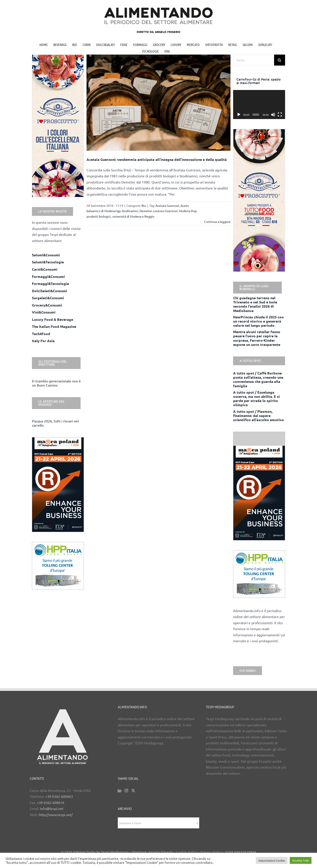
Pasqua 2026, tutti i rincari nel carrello (55, 423)
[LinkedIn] (120, 791)
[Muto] (273, 115)
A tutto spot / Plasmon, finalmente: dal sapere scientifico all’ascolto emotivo (259, 416)
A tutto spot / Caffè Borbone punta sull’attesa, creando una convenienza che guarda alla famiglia (258, 379)
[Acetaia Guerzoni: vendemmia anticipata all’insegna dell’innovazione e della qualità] (159, 103)
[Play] (239, 115)
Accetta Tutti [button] (301, 860)
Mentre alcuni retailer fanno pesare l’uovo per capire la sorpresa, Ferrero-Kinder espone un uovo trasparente (257, 338)
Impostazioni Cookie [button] (272, 860)
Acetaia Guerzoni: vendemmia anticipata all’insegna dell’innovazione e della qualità (157, 159)
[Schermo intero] (280, 115)
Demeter (146, 211)
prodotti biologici (99, 216)
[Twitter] (133, 791)
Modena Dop (188, 211)
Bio (144, 206)
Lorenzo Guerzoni (165, 211)
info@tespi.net (52, 808)
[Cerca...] (254, 60)
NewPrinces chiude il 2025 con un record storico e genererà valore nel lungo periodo (258, 321)
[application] (259, 105)
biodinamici (130, 211)
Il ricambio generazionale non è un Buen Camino (56, 383)
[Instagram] (126, 791)
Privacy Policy (211, 852)
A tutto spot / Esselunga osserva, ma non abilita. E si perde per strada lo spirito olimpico (256, 399)
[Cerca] (280, 60)
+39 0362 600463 (59, 796)
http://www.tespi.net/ (56, 815)
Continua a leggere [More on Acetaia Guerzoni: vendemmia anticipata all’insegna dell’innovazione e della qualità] (217, 222)
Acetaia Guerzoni (167, 206)
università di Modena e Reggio (133, 216)
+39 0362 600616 (51, 802)
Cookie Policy (187, 852)
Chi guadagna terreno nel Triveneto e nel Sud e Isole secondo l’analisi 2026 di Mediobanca (255, 304)
